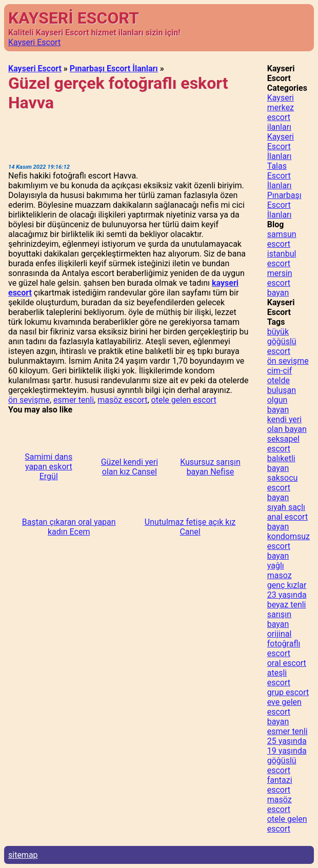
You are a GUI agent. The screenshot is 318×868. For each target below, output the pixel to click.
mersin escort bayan (280, 283)
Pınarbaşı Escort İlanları (114, 68)
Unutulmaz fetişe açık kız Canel (190, 527)
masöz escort (122, 400)
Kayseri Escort (34, 42)
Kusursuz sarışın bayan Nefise (210, 467)
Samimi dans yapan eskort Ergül (48, 467)
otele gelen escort (184, 400)
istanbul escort (282, 259)
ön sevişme (29, 400)
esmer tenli (74, 400)
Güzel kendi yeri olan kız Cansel (130, 467)
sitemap (23, 855)
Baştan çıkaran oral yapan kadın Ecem (69, 527)
